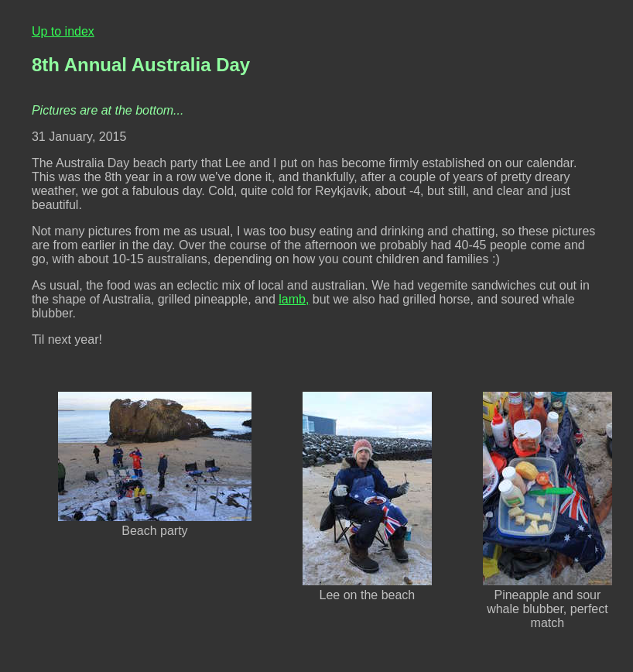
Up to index (63, 31)
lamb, (294, 299)
